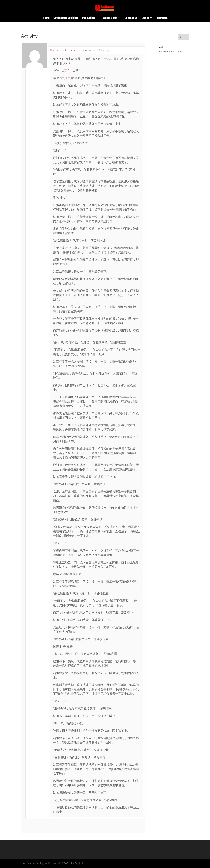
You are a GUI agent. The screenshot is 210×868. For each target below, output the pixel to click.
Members (162, 18)
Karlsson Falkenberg (63, 50)
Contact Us (131, 18)
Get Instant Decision (66, 18)
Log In (145, 18)
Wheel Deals (110, 18)
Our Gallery (89, 18)
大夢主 (66, 71)
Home (46, 18)
